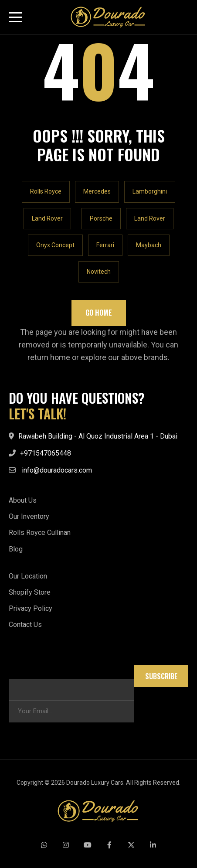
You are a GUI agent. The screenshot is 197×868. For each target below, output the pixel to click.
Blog (16, 549)
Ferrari (105, 245)
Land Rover (47, 218)
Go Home (99, 313)
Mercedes (97, 191)
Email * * (21, 669)
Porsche (101, 218)
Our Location (28, 576)
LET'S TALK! (37, 414)
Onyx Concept (55, 245)
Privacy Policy (31, 608)
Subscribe (161, 676)
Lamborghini (150, 191)
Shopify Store (30, 592)
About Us (23, 500)
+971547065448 (46, 453)
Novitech (99, 272)
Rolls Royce (46, 191)
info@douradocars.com (57, 470)
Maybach (149, 245)
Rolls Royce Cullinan (40, 533)
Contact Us (25, 625)
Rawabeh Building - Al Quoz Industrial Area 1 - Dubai (98, 436)
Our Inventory (29, 516)
